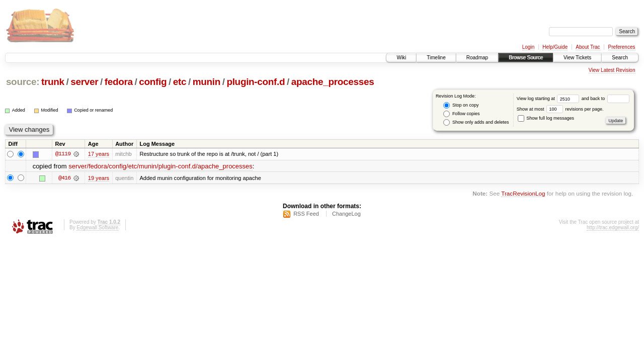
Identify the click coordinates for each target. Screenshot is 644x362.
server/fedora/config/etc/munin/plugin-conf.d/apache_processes (160, 166)
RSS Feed (306, 214)
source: (23, 82)
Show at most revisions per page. (560, 109)
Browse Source (526, 58)
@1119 (63, 154)
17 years (99, 154)
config (153, 82)
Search (620, 58)
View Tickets (577, 58)
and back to (606, 99)
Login (528, 47)
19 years (99, 178)
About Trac (588, 47)
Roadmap (477, 58)
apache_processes (333, 82)
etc (180, 82)
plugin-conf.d (256, 82)
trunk (53, 82)
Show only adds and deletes (476, 122)
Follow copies (461, 114)
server (84, 82)
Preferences (622, 47)
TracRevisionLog (523, 193)
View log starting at (549, 99)
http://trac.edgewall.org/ (613, 228)
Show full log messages (546, 118)
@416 (64, 178)
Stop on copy (461, 105)
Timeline (436, 58)
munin (207, 82)
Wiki (401, 58)
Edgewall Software (97, 228)
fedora (119, 82)
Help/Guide (555, 47)
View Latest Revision (612, 70)
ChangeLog (346, 214)
